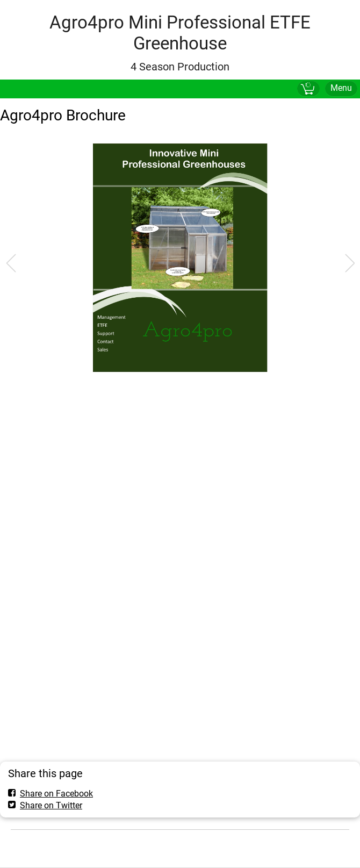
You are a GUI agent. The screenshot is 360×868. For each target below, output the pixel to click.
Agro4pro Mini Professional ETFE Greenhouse (180, 33)
